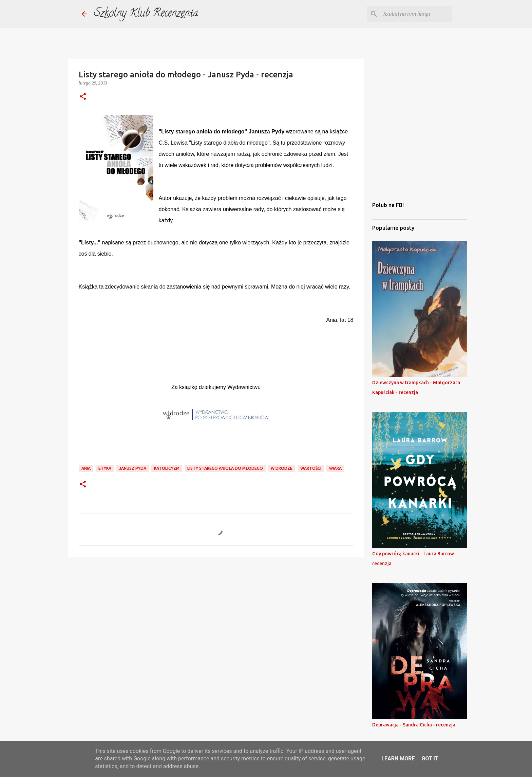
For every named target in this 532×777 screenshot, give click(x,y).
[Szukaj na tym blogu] (416, 14)
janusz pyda (133, 468)
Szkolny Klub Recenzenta (146, 14)
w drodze (282, 468)
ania (86, 468)
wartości (311, 468)
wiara (335, 468)
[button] (83, 97)
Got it (430, 758)
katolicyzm (167, 468)
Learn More (398, 758)
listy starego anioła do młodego (225, 468)
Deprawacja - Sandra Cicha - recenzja (414, 725)
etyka (105, 468)
